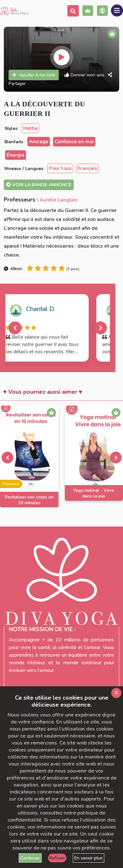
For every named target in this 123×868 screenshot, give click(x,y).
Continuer (30, 858)
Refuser (57, 858)
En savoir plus (89, 858)
